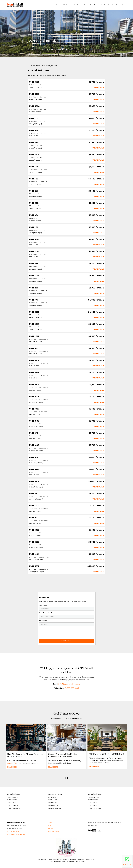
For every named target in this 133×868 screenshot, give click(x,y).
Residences (78, 5)
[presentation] (55, 631)
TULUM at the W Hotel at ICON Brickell (106, 754)
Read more (12, 767)
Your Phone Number (46, 613)
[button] (66, 778)
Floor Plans (116, 5)
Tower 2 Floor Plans (54, 808)
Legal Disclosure (94, 825)
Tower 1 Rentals (12, 805)
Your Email (43, 621)
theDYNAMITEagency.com (113, 822)
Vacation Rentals (104, 5)
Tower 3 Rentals (94, 805)
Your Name (43, 605)
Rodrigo (99, 822)
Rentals (93, 5)
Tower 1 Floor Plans (14, 808)
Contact (125, 5)
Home (58, 5)
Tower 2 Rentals (53, 805)
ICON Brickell (67, 5)
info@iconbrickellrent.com (16, 835)
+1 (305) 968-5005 (72, 688)
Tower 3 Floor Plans (95, 808)
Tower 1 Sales (12, 802)
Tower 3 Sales (93, 802)
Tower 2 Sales (52, 802)
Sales (86, 5)
